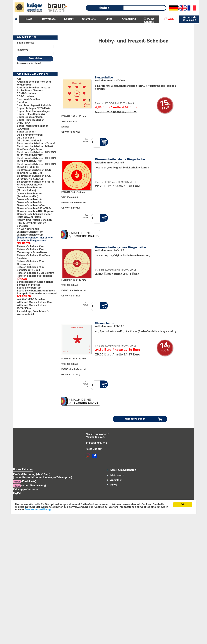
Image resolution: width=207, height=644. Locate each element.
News (114, 485)
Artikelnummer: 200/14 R (110, 251)
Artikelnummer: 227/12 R (110, 326)
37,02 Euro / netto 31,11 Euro (117, 274)
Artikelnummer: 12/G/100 (110, 81)
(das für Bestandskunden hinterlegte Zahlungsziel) (43, 478)
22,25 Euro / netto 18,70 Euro (118, 187)
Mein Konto (117, 475)
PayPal (17, 493)
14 (164, 346)
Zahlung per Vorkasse (26, 489)
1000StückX (86, 218)
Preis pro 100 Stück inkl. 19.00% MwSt (115, 104)
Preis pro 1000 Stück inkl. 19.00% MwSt (115, 182)
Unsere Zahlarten (23, 470)
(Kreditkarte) (25, 482)
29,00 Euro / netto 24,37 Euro (118, 355)
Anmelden (116, 480)
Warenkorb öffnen (135, 419)
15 (164, 104)
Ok (183, 505)
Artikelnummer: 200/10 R (110, 163)
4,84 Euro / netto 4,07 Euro (116, 108)
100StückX (86, 142)
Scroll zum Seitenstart (123, 470)
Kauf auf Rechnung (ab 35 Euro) (32, 475)
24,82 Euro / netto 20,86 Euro (118, 350)
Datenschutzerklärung (38, 510)
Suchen (104, 8)
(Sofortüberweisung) (29, 486)
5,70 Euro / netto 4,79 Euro (116, 112)
